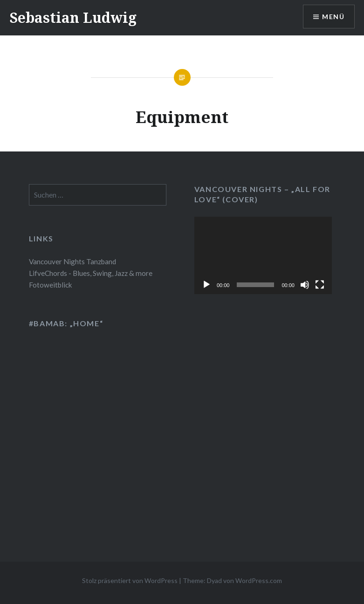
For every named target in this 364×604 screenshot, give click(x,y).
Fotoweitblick (51, 285)
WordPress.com (259, 580)
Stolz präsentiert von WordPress (130, 580)
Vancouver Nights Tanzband (72, 261)
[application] (263, 255)
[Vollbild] (320, 285)
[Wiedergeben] (206, 285)
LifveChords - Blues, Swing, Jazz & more (91, 273)
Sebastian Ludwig (73, 17)
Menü (333, 17)
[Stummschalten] (305, 285)
